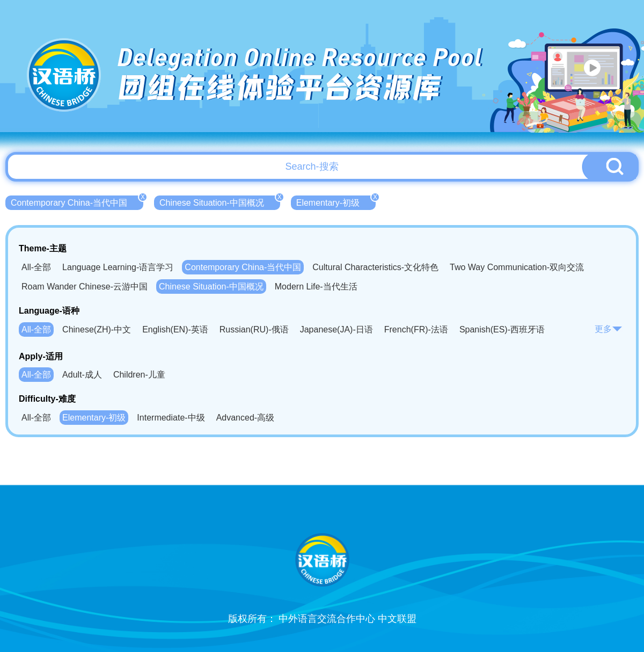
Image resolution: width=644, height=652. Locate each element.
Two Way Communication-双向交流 (517, 267)
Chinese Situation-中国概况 (220, 201)
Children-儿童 (139, 375)
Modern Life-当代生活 (316, 287)
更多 (609, 329)
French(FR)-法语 (416, 329)
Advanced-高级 (246, 418)
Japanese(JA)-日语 (336, 329)
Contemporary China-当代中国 (77, 201)
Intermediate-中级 (171, 418)
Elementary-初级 (336, 201)
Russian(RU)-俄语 (254, 329)
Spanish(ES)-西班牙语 (502, 329)
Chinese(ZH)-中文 (97, 329)
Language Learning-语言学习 (118, 267)
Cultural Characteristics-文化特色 (375, 267)
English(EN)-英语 (175, 329)
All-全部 (36, 267)
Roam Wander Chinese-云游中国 (85, 287)
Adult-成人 (82, 375)
